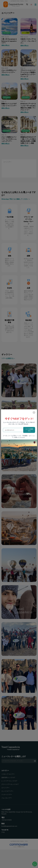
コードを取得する (29, 430)
